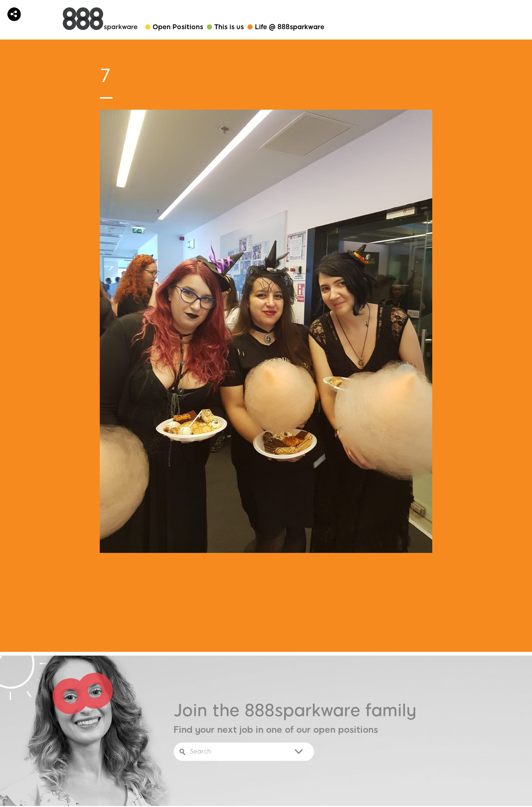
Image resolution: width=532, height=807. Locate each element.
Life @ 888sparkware (290, 27)
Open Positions (178, 27)
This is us (229, 27)
